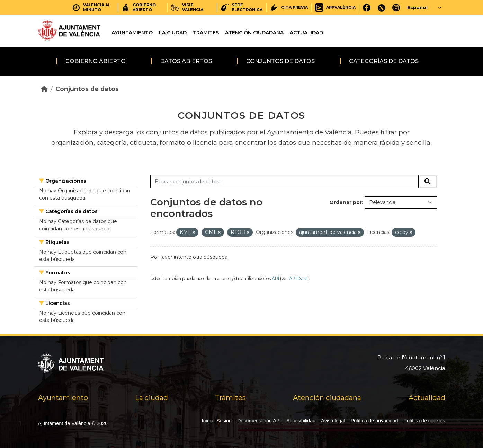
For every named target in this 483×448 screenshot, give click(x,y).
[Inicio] (44, 89)
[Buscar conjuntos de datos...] (284, 182)
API (275, 278)
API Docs (298, 278)
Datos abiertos (186, 61)
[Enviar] (428, 182)
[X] (382, 7)
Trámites (206, 33)
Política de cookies (424, 421)
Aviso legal (333, 421)
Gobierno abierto (96, 61)
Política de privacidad (374, 421)
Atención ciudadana (254, 33)
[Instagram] (396, 7)
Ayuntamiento (132, 33)
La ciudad (173, 33)
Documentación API (259, 421)
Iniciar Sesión (217, 421)
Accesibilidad (301, 421)
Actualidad (306, 33)
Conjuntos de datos (280, 61)
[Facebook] (367, 7)
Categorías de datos (384, 61)
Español (417, 7)
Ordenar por (346, 202)
